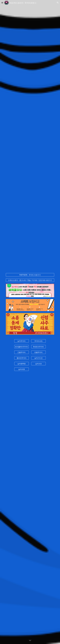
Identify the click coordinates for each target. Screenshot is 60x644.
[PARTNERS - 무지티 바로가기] (30, 275)
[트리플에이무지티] (22, 347)
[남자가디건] (38, 358)
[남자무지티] (22, 341)
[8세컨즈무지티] (38, 347)
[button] (2, 3)
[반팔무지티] (38, 352)
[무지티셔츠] (38, 341)
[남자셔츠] (38, 364)
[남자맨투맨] (22, 364)
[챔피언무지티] (22, 358)
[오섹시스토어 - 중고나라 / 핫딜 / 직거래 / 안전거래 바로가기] (30, 280)
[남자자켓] (22, 369)
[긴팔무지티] (22, 352)
